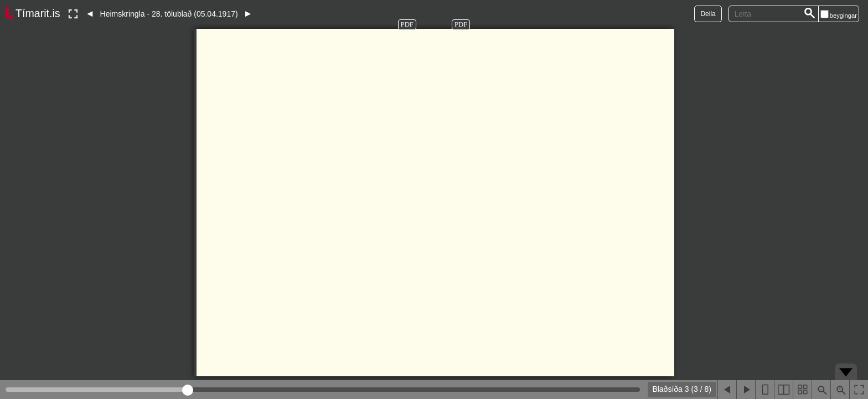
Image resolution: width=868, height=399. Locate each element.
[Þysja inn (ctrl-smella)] (840, 390)
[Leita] (810, 14)
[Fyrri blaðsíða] (727, 390)
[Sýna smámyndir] (802, 390)
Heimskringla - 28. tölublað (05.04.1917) (169, 14)
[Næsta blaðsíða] (746, 390)
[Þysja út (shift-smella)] (821, 390)
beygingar (843, 16)
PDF (407, 24)
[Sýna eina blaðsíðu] (764, 390)
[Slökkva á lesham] (73, 14)
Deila (708, 14)
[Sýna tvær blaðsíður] (783, 390)
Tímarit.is (38, 13)
